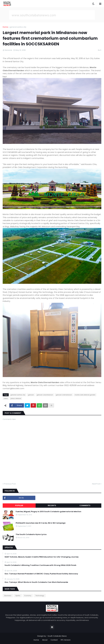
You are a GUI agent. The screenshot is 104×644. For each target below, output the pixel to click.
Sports (18, 596)
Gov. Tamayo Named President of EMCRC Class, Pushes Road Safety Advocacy (41, 574)
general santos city (18, 27)
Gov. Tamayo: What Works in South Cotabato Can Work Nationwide (36, 582)
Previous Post (10, 484)
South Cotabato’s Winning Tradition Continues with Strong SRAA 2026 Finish (40, 565)
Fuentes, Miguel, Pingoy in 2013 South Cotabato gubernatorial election (48, 512)
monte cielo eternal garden (85, 395)
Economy (28, 596)
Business (8, 596)
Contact (54, 640)
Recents (52, 505)
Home (5, 27)
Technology (40, 596)
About (45, 640)
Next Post (96, 484)
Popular (19, 505)
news (6, 398)
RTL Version (66, 640)
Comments (85, 505)
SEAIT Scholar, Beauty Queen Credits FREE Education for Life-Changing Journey (42, 557)
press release (16, 398)
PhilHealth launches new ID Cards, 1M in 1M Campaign (41, 523)
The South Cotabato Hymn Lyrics (31, 534)
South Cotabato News (57, 636)
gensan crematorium (64, 395)
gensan (31, 395)
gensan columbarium (45, 395)
